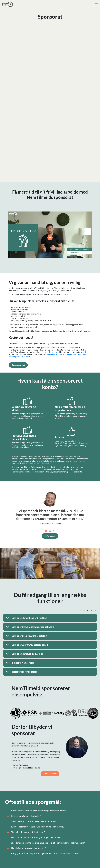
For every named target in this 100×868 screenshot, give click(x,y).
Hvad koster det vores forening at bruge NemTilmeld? (34, 838)
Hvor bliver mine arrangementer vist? (26, 849)
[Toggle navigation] (96, 4)
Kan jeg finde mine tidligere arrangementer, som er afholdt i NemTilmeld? (43, 854)
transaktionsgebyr (50, 352)
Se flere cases (50, 536)
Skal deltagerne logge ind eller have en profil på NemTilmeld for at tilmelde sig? (45, 843)
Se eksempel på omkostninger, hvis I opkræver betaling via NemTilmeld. (47, 356)
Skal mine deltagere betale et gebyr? (25, 832)
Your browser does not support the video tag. (50, 235)
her (89, 331)
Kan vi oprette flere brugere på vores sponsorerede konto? (36, 811)
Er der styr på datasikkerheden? (23, 816)
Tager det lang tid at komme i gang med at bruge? (31, 822)
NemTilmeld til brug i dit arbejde (37, 463)
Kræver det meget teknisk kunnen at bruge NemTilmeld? (35, 827)
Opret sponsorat (18, 365)
